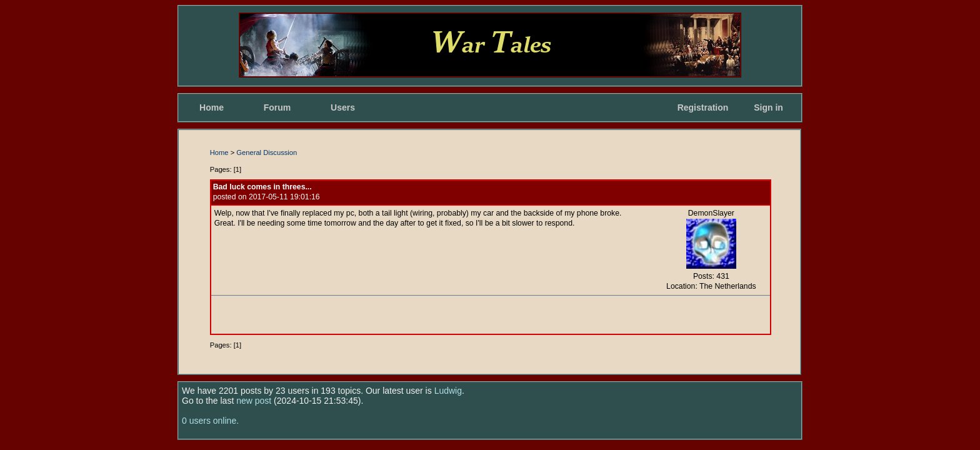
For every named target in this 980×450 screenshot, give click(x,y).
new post (254, 401)
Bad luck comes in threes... (262, 187)
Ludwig (448, 391)
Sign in (768, 107)
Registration (703, 107)
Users (343, 107)
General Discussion (267, 152)
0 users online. (210, 421)
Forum (277, 107)
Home (212, 107)
